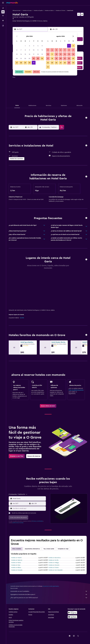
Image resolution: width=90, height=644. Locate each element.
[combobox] (29, 499)
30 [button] (29, 63)
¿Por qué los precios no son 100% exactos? (49, 598)
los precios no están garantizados (51, 586)
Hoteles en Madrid (16, 558)
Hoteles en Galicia (49, 11)
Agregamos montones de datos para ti (49, 594)
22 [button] (25, 58)
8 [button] (25, 50)
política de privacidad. (18, 523)
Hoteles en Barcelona (54, 558)
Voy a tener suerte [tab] (49, 549)
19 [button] (42, 54)
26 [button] (42, 58)
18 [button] (38, 54)
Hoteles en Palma (16, 563)
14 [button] (21, 54)
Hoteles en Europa (27, 11)
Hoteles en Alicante (54, 565)
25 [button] (38, 58)
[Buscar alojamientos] (3, 12)
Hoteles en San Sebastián (56, 570)
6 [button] (17, 50)
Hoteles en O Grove (60, 11)
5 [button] (42, 46)
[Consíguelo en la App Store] (72, 617)
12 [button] (42, 50)
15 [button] (25, 54)
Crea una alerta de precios (76, 390)
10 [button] (34, 50)
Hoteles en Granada (17, 570)
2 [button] (29, 46)
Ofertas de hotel (17, 11)
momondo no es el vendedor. (49, 591)
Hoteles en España (38, 11)
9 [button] (29, 50)
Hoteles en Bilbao (16, 568)
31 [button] (34, 63)
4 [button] (38, 46)
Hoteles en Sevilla (53, 560)
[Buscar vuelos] (3, 8)
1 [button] (25, 46)
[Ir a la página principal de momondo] (12, 3)
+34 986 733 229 (18, 23)
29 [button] (25, 63)
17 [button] (34, 54)
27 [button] (17, 63)
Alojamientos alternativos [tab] (32, 549)
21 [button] (21, 58)
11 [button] (38, 50)
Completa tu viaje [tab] (63, 549)
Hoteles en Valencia (17, 560)
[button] (3, 3)
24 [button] (34, 58)
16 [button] (29, 54)
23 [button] (29, 58)
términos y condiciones (37, 521)
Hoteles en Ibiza (16, 565)
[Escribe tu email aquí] (29, 508)
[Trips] (3, 21)
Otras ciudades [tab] (17, 549)
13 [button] (17, 54)
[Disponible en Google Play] (72, 613)
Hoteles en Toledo (54, 568)
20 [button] (17, 58)
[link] (48, 406)
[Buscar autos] (3, 16)
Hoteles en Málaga (54, 563)
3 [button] (34, 46)
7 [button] (21, 50)
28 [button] (21, 63)
